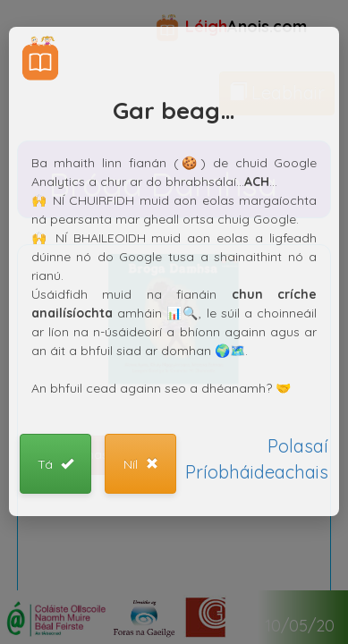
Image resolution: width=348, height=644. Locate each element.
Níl (141, 464)
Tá (55, 464)
